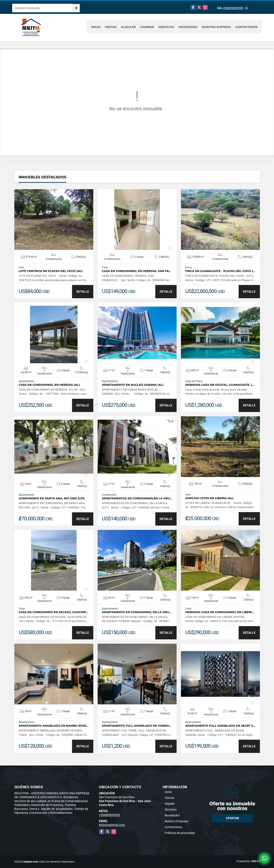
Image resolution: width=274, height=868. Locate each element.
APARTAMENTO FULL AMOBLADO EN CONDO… (137, 726)
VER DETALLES (54, 220)
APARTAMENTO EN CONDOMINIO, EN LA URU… (137, 612)
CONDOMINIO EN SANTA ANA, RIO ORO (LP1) (52, 498)
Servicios (166, 27)
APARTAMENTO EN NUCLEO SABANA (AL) (133, 385)
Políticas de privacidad (180, 833)
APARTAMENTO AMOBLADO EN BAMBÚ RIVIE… (54, 726)
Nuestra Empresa (216, 27)
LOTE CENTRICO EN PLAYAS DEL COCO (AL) (51, 271)
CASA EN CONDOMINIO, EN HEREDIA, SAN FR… (137, 271)
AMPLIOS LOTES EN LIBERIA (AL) (209, 498)
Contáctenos (247, 27)
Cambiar (147, 27)
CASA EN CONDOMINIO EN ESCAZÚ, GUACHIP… (53, 612)
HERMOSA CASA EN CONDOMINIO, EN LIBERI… (220, 612)
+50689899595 (233, 8)
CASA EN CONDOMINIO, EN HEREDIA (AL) (49, 385)
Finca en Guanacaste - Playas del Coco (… (220, 271)
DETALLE (83, 292)
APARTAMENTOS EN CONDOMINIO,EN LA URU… (137, 498)
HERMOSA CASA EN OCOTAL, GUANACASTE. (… (220, 385)
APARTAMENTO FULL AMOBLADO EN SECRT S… (220, 726)
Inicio (96, 27)
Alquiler (128, 27)
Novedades (188, 27)
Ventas (111, 27)
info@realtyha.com (112, 825)
